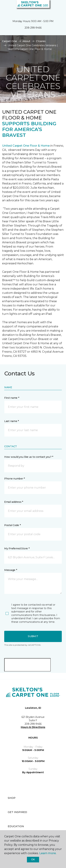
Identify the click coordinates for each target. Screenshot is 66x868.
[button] (53, 7)
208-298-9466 (33, 28)
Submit (33, 636)
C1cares (41, 41)
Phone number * (15, 479)
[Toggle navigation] (5, 7)
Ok (33, 859)
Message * (11, 570)
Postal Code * (12, 525)
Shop (12, 798)
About (26, 41)
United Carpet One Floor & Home (26, 146)
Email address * (14, 502)
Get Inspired (17, 812)
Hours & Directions (33, 727)
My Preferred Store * (17, 548)
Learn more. (48, 853)
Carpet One (10, 41)
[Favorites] (57, 7)
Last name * (12, 421)
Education (16, 826)
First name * (12, 398)
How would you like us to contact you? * (29, 457)
